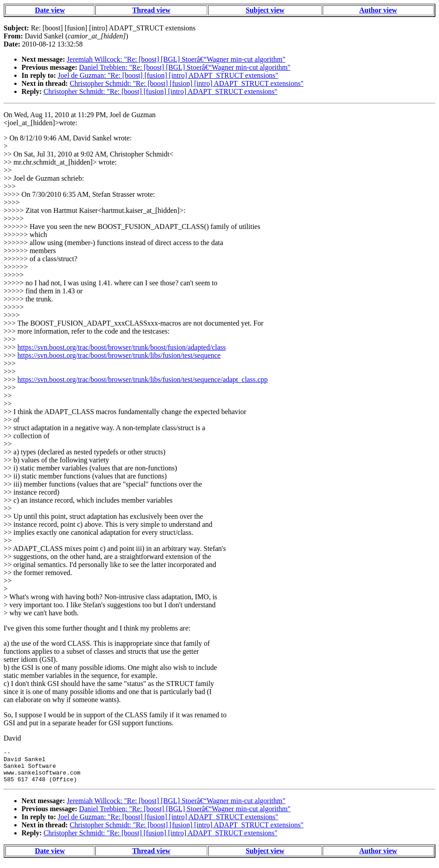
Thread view (151, 10)
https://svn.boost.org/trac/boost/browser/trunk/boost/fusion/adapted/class (121, 347)
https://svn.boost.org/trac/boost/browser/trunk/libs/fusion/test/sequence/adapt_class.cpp (143, 379)
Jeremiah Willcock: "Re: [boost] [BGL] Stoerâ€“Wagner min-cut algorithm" (176, 59)
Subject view (265, 10)
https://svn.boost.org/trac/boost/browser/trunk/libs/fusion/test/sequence (119, 355)
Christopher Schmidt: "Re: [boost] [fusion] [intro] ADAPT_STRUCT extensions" (187, 83)
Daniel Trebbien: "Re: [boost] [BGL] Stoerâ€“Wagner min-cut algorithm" (185, 67)
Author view (378, 10)
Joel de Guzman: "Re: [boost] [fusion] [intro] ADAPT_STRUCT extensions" (168, 75)
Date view (50, 10)
